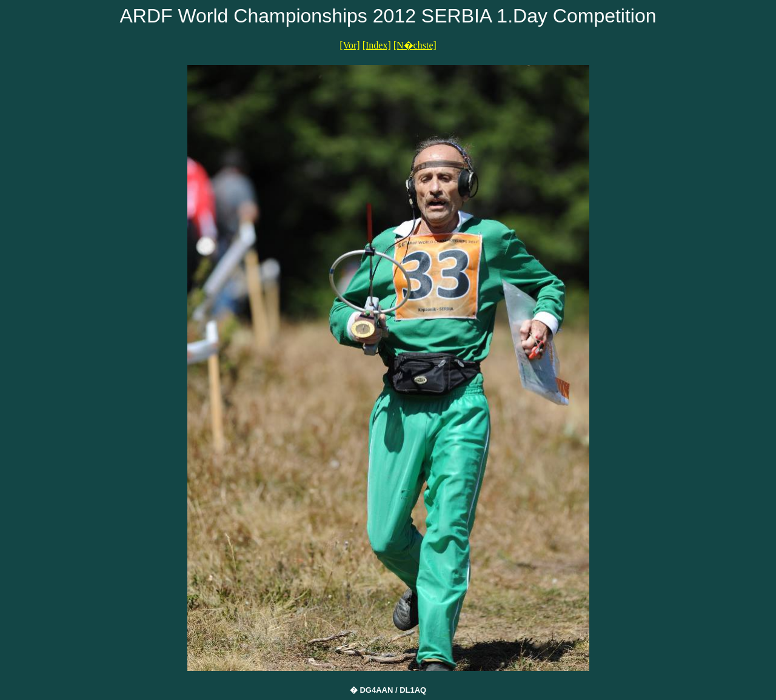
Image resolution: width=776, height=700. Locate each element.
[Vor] (350, 45)
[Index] (377, 45)
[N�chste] (415, 45)
